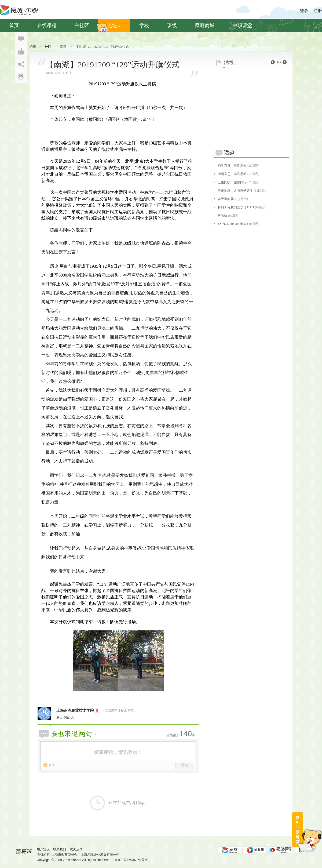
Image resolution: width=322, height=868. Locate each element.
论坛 (114, 26)
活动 (63, 47)
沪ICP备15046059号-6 (131, 860)
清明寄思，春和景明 (232, 174)
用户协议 (43, 849)
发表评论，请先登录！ (118, 752)
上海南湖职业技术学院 (75, 711)
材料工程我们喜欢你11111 (236, 207)
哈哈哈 (222, 216)
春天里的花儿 (227, 199)
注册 (318, 11)
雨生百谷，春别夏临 (232, 166)
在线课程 (47, 26)
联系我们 (60, 849)
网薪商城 (205, 26)
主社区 (82, 26)
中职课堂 (242, 26)
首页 (14, 26)
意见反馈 (76, 849)
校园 (48, 47)
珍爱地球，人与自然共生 (235, 191)
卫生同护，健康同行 (232, 182)
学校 (144, 26)
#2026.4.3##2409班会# (233, 224)
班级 (172, 26)
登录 (304, 11)
